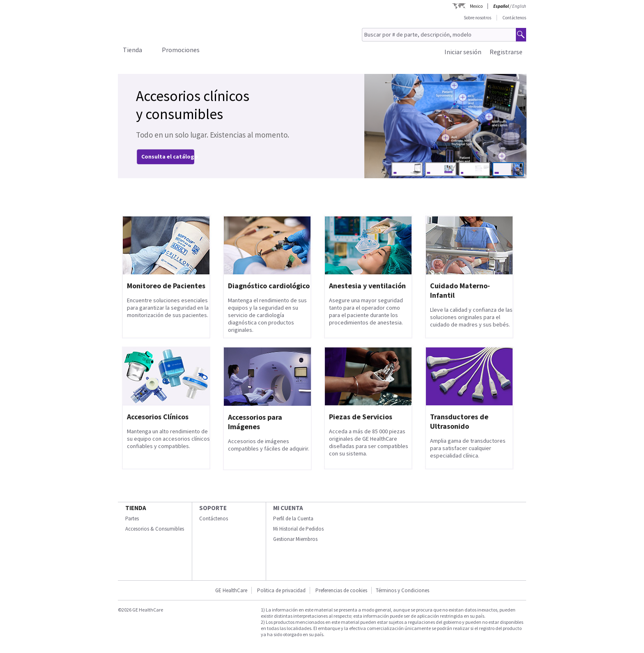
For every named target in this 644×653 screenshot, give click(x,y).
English (519, 6)
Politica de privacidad (281, 590)
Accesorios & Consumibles (155, 529)
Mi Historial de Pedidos (298, 529)
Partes (132, 518)
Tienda (132, 50)
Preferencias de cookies (341, 590)
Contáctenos (514, 18)
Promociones (181, 50)
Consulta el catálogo (170, 156)
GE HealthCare (231, 590)
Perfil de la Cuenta (293, 518)
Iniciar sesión (463, 52)
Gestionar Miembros (295, 539)
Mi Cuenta (288, 508)
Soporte (213, 508)
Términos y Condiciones (402, 590)
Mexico (476, 6)
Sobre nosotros (477, 18)
